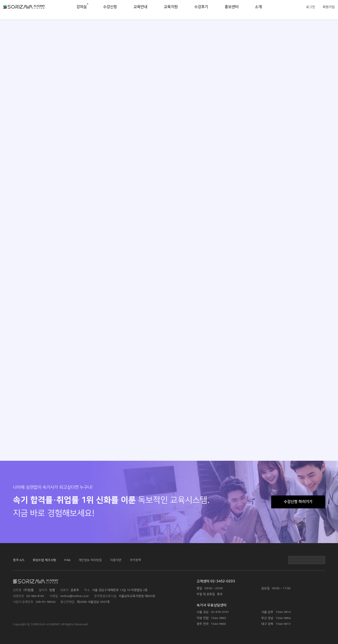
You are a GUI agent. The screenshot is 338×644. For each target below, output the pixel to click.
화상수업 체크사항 (44, 560)
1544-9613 (283, 624)
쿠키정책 (135, 560)
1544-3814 (283, 612)
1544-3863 (218, 618)
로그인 (311, 10)
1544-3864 (283, 618)
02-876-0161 (220, 612)
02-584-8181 (35, 596)
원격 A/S (19, 560)
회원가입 (329, 10)
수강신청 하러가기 (298, 502)
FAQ (67, 560)
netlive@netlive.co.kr (74, 596)
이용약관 (116, 560)
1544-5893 (218, 624)
